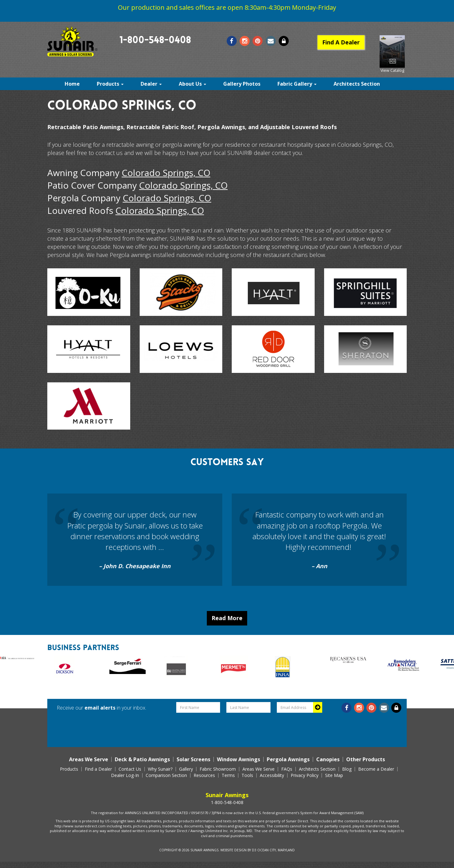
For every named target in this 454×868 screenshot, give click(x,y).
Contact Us (130, 769)
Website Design (233, 850)
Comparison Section (166, 775)
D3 (254, 850)
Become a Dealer (376, 769)
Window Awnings (239, 759)
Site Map (334, 775)
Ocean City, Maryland (276, 850)
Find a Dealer (98, 769)
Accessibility (272, 775)
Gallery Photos (242, 84)
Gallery (186, 769)
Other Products (366, 759)
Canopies (328, 759)
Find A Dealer (341, 42)
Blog (347, 769)
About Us (192, 84)
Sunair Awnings (204, 850)
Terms (228, 775)
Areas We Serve (89, 759)
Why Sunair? (160, 769)
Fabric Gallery (297, 84)
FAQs (287, 769)
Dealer (151, 84)
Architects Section (357, 84)
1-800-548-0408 (155, 41)
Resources (204, 775)
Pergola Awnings (288, 759)
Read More (227, 618)
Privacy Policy (305, 775)
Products (110, 84)
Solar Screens (193, 759)
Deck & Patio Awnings (142, 759)
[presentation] (248, 728)
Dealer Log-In (125, 775)
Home (72, 84)
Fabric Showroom (218, 769)
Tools (247, 775)
